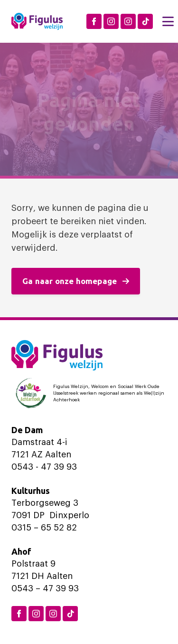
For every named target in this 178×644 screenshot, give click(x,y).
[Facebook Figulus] (94, 21)
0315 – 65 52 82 (44, 528)
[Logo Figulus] (37, 21)
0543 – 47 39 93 (45, 588)
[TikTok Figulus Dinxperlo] (145, 21)
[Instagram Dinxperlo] (111, 21)
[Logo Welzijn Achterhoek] (89, 393)
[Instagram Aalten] (128, 21)
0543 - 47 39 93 (44, 467)
